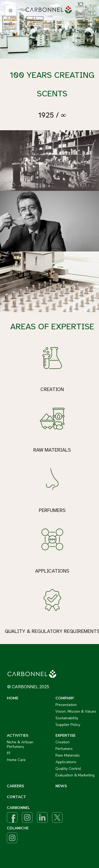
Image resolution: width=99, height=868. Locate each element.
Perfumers (64, 749)
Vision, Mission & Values (76, 711)
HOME (13, 698)
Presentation (66, 705)
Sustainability (67, 718)
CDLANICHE (18, 828)
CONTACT (16, 797)
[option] (49, 29)
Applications (66, 762)
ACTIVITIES (18, 736)
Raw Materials (68, 755)
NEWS (61, 786)
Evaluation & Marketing (75, 775)
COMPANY (65, 698)
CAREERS (15, 786)
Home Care (16, 760)
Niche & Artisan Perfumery (20, 744)
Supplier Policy (68, 725)
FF (9, 753)
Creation (63, 742)
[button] (11, 11)
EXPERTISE (65, 736)
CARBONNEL (18, 808)
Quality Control (68, 769)
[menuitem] (50, 10)
